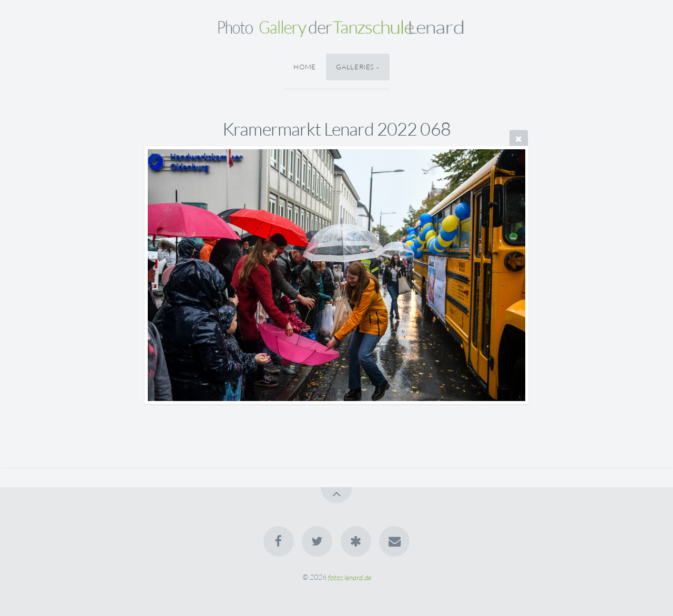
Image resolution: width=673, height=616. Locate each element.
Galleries (355, 67)
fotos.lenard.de (350, 577)
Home (305, 67)
